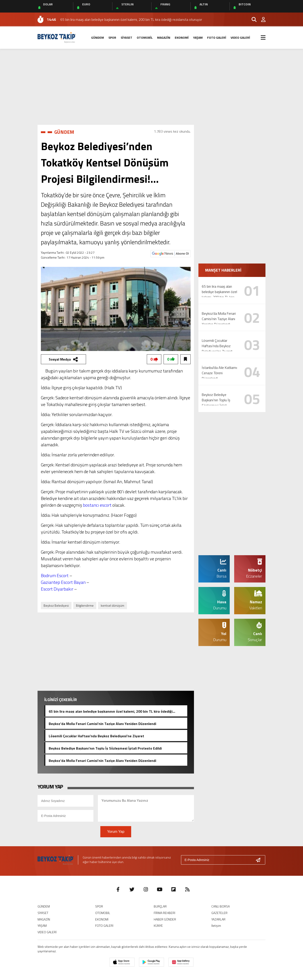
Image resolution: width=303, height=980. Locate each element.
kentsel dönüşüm (113, 605)
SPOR (112, 37)
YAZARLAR (218, 919)
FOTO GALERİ (217, 37)
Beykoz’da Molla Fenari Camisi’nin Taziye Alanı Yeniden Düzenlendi (102, 723)
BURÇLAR (160, 906)
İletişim (216, 926)
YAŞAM (198, 37)
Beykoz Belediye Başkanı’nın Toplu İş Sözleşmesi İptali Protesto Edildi (105, 748)
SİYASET (126, 37)
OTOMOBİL (145, 37)
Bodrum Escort (55, 575)
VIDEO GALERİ (240, 37)
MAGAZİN (164, 37)
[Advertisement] (151, 87)
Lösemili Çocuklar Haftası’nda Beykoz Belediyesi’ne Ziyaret (96, 736)
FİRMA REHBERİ (164, 913)
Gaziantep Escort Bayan (63, 582)
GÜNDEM (98, 37)
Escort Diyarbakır (57, 589)
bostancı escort (97, 505)
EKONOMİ (182, 37)
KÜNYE (158, 926)
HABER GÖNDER (165, 919)
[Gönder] (260, 860)
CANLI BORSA (221, 906)
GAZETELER (219, 913)
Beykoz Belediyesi (56, 605)
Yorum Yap (116, 832)
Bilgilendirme (85, 605)
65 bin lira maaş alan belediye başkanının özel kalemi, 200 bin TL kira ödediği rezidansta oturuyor (111, 711)
